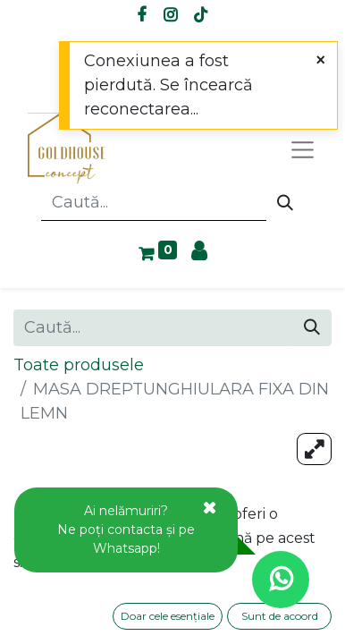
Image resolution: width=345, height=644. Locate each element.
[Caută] (285, 203)
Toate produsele (79, 365)
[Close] (320, 60)
